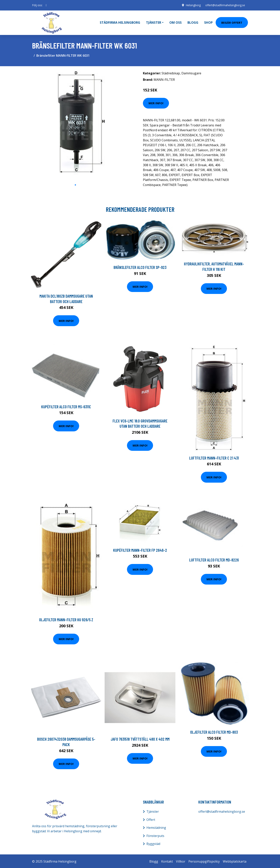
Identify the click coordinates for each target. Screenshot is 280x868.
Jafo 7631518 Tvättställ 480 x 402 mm (140, 738)
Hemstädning (156, 827)
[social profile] (46, 5)
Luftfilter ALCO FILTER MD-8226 (214, 559)
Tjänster (153, 811)
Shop (208, 22)
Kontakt (167, 861)
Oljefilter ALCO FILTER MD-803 (214, 731)
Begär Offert (232, 22)
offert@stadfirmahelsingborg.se (225, 5)
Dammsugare (191, 72)
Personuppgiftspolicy (204, 861)
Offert (151, 819)
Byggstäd (153, 843)
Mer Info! (156, 103)
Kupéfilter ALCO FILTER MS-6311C (66, 406)
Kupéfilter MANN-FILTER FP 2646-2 (140, 550)
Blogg (193, 22)
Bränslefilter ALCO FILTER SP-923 (140, 267)
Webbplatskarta (235, 861)
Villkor (181, 861)
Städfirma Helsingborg (120, 22)
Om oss (175, 22)
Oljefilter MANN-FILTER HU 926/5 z (66, 619)
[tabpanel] (75, 124)
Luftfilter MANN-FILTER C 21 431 (214, 457)
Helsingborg (193, 5)
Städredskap (171, 72)
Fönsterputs (155, 835)
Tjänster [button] (154, 22)
